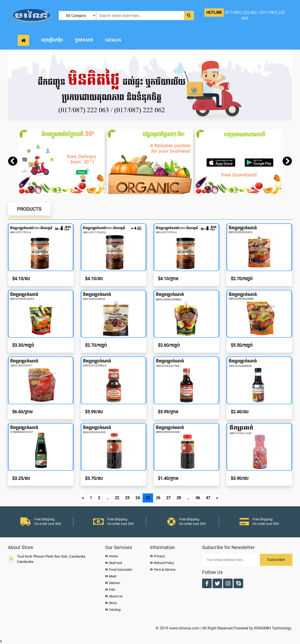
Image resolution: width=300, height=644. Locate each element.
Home (111, 556)
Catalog (113, 610)
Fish (110, 590)
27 (168, 498)
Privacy (157, 556)
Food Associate (118, 570)
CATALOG (113, 40)
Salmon (113, 583)
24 (138, 498)
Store (111, 603)
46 (198, 498)
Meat (111, 576)
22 (117, 498)
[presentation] (13, 162)
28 (179, 498)
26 (158, 498)
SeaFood (114, 563)
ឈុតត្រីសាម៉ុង (52, 40)
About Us (114, 596)
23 (127, 498)
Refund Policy (162, 563)
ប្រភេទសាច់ (84, 40)
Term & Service (163, 570)
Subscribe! (276, 560)
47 (208, 498)
